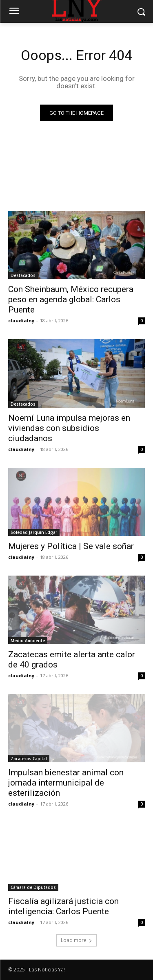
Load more (76, 940)
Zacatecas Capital (29, 759)
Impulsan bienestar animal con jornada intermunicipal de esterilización (66, 783)
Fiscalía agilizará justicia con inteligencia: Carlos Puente (63, 906)
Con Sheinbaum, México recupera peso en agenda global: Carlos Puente (71, 299)
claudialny (21, 320)
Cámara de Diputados (33, 887)
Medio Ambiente (28, 641)
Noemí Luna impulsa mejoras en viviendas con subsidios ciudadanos (69, 428)
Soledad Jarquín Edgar (34, 532)
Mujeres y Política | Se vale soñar (71, 546)
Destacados (23, 275)
